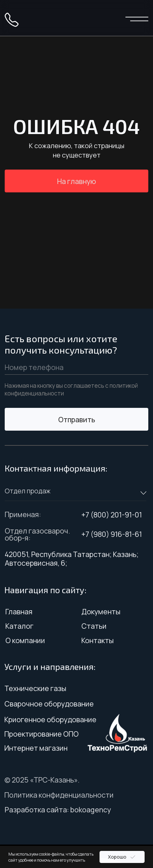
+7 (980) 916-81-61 (112, 534)
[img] (77, 19)
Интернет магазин (36, 748)
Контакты (98, 640)
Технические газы (35, 688)
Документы (101, 611)
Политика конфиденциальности (59, 795)
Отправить (77, 419)
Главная (19, 611)
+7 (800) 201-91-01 (112, 515)
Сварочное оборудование (49, 704)
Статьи (94, 626)
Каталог (20, 626)
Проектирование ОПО (42, 734)
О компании (25, 640)
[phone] (76, 367)
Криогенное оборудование (50, 719)
